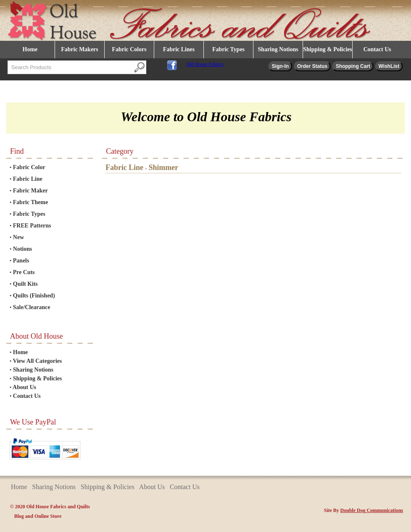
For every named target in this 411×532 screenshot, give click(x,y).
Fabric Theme (30, 202)
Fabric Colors (129, 49)
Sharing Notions (278, 49)
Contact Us (377, 49)
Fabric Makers (79, 49)
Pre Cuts (24, 272)
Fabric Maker (30, 191)
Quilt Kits (25, 284)
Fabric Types (228, 49)
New (18, 237)
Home (30, 49)
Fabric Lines (179, 49)
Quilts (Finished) (34, 296)
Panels (21, 261)
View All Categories (38, 361)
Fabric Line (28, 179)
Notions (23, 249)
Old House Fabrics (205, 64)
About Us (24, 387)
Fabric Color (29, 167)
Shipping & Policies (327, 49)
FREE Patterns (32, 226)
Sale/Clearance (31, 307)
